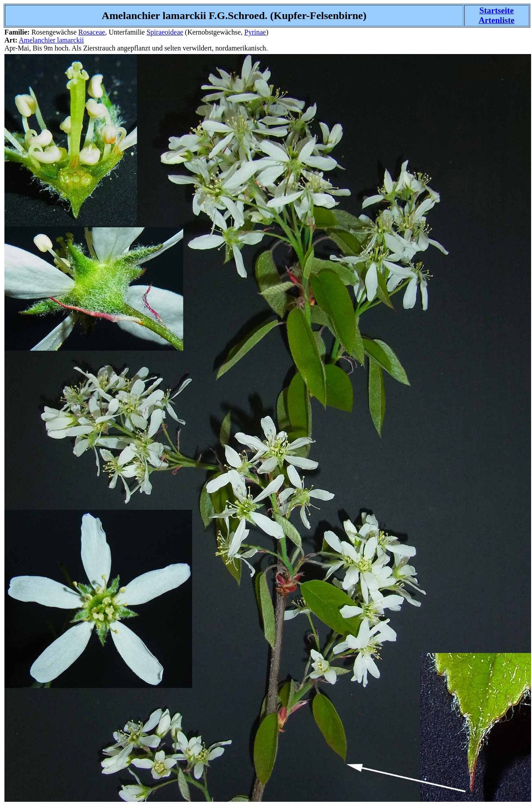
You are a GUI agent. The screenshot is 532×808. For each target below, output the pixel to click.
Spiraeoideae (165, 32)
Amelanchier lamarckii (51, 40)
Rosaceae (92, 32)
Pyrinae (255, 32)
